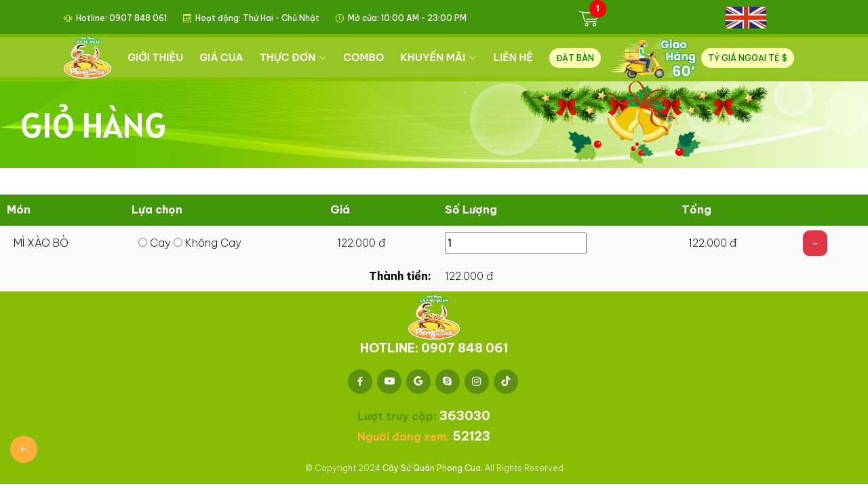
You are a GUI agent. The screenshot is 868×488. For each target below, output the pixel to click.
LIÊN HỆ (514, 57)
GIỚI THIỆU (157, 57)
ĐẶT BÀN (576, 58)
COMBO (365, 57)
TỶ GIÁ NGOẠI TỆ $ (748, 58)
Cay (155, 243)
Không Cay (208, 243)
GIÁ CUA (223, 57)
